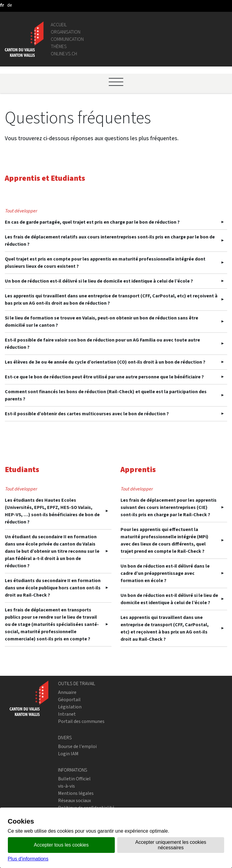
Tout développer (21, 211)
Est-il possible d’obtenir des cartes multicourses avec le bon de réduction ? (87, 414)
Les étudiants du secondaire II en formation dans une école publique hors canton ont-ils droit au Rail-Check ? (53, 588)
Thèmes (59, 46)
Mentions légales (76, 793)
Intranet (67, 714)
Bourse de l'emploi (77, 746)
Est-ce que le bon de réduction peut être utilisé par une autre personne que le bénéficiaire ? (104, 377)
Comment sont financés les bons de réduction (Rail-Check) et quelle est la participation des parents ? (106, 395)
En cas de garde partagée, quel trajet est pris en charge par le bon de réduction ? (92, 222)
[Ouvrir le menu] (116, 82)
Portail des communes (81, 721)
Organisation (66, 32)
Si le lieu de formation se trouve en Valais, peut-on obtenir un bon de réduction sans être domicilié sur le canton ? (101, 321)
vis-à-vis (66, 786)
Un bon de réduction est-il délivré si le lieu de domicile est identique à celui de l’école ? (99, 281)
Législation (70, 707)
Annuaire (67, 692)
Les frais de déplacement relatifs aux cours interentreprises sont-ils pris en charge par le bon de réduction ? (110, 240)
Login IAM (68, 754)
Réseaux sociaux (74, 800)
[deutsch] (10, 5)
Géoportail (69, 700)
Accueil (59, 25)
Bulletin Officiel (74, 779)
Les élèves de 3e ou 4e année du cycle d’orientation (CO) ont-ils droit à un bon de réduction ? (105, 362)
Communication (67, 39)
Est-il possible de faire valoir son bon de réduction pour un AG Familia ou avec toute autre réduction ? (102, 343)
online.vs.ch (64, 54)
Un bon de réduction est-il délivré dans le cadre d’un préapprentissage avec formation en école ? (165, 573)
